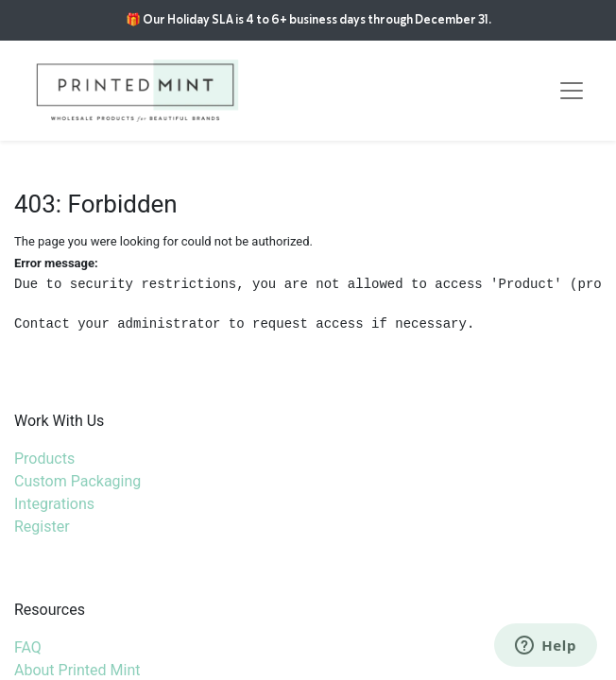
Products (44, 459)
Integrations (54, 504)
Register (42, 527)
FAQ (28, 647)
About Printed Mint (77, 670)
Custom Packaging (77, 481)
